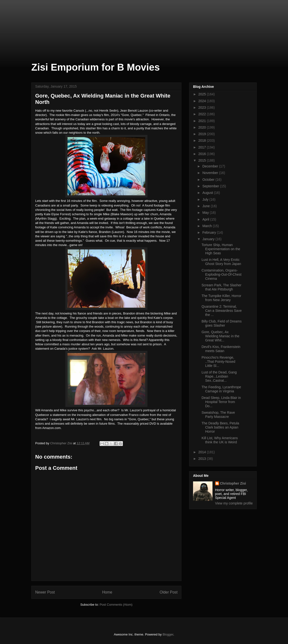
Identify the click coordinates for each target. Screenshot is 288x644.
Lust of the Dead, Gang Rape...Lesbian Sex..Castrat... (219, 376)
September (211, 186)
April (206, 219)
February (210, 232)
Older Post (169, 592)
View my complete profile (234, 503)
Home (107, 592)
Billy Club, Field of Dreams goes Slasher (222, 323)
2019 (203, 134)
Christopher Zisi (233, 483)
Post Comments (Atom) (116, 605)
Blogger (168, 634)
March (208, 226)
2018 (203, 140)
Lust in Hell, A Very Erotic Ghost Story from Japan (221, 262)
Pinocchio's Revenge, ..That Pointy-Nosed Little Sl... (218, 362)
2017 (203, 147)
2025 (203, 94)
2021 (203, 121)
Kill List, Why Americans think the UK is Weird (220, 440)
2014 (203, 452)
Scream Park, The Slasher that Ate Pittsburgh (221, 287)
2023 (203, 107)
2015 (203, 160)
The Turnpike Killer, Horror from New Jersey (221, 298)
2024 (203, 101)
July (206, 199)
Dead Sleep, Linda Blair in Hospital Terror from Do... (221, 402)
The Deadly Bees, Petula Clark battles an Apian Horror (220, 427)
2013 (203, 459)
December (211, 166)
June (206, 206)
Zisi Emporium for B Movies (96, 67)
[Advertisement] (24, 24)
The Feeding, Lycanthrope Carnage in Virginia (221, 389)
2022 (203, 114)
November (211, 173)
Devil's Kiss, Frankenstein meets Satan (221, 349)
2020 (203, 127)
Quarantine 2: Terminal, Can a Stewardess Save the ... (222, 311)
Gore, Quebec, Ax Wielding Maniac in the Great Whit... (220, 336)
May (206, 213)
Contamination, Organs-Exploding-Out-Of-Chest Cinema (221, 274)
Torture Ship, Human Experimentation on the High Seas (221, 249)
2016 (203, 154)
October (209, 180)
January (209, 239)
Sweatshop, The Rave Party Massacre (218, 415)
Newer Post (45, 592)
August (208, 193)
